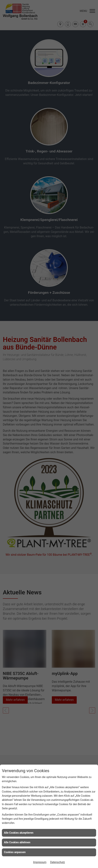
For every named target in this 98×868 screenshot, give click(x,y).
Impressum (40, 862)
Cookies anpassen (15, 852)
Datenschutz (57, 862)
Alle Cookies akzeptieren (19, 833)
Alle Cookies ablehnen (17, 842)
